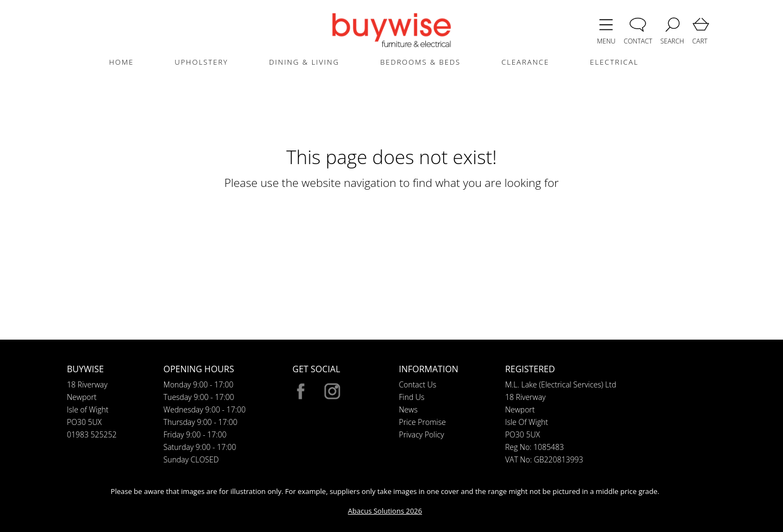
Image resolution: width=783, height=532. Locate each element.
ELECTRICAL (614, 62)
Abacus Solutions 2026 (385, 511)
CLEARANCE (525, 62)
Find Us (412, 397)
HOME (121, 62)
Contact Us (418, 384)
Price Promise (422, 422)
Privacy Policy (422, 434)
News (408, 409)
